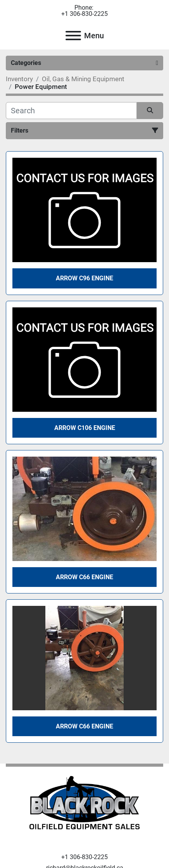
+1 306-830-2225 (84, 14)
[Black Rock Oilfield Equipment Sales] (85, 805)
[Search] (71, 111)
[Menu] (73, 36)
